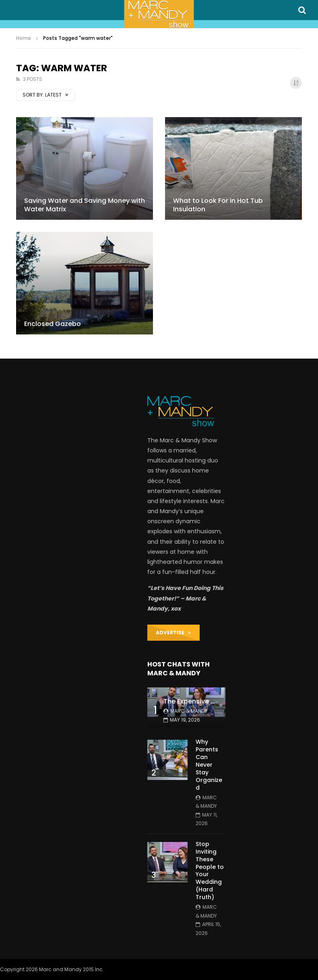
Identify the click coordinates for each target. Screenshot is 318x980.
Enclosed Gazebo (53, 324)
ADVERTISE (173, 632)
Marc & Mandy (189, 711)
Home (24, 38)
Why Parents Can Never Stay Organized (209, 764)
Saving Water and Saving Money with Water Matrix (85, 205)
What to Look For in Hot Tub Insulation (218, 205)
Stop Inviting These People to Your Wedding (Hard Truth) (210, 871)
